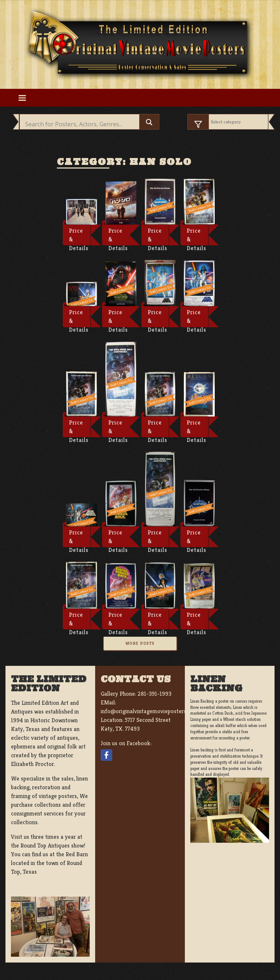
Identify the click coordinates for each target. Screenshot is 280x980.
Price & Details (79, 236)
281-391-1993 (154, 694)
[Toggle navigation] (22, 98)
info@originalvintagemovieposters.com (149, 711)
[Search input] (81, 124)
